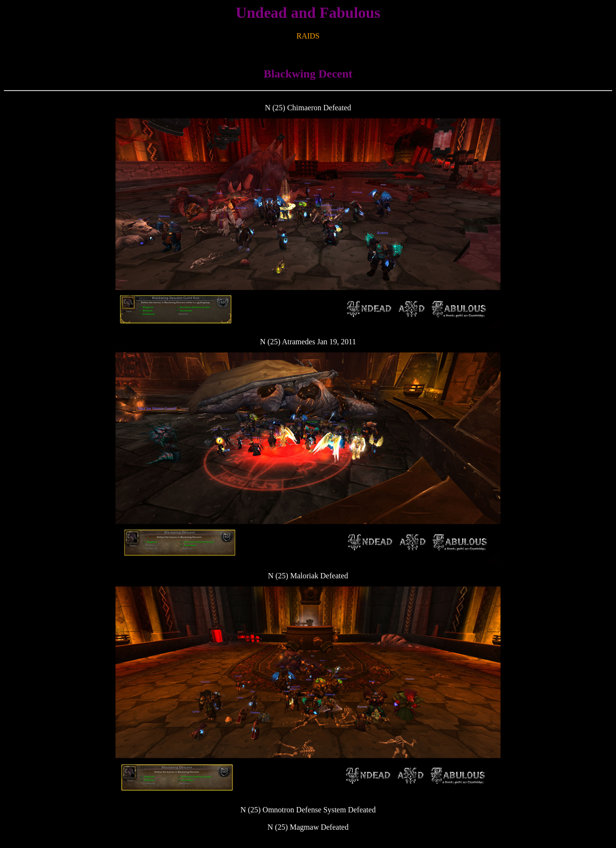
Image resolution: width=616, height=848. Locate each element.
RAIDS (308, 36)
